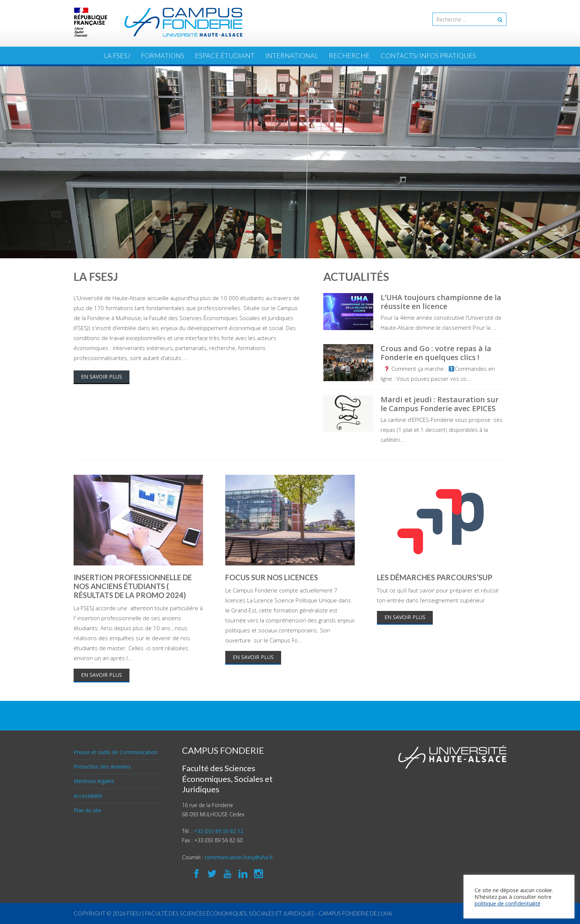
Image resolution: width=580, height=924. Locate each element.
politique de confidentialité (507, 903)
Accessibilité (88, 796)
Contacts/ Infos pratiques (428, 56)
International (292, 56)
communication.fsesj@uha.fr (239, 857)
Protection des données (102, 767)
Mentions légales (94, 781)
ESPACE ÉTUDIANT (225, 56)
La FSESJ (117, 56)
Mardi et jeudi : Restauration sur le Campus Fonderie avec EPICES (440, 404)
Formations (163, 56)
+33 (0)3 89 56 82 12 (219, 831)
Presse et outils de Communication (116, 752)
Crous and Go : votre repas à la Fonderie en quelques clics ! (436, 353)
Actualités (356, 276)
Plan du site (87, 810)
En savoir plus (102, 377)
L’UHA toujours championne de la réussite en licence (441, 302)
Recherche (349, 56)
